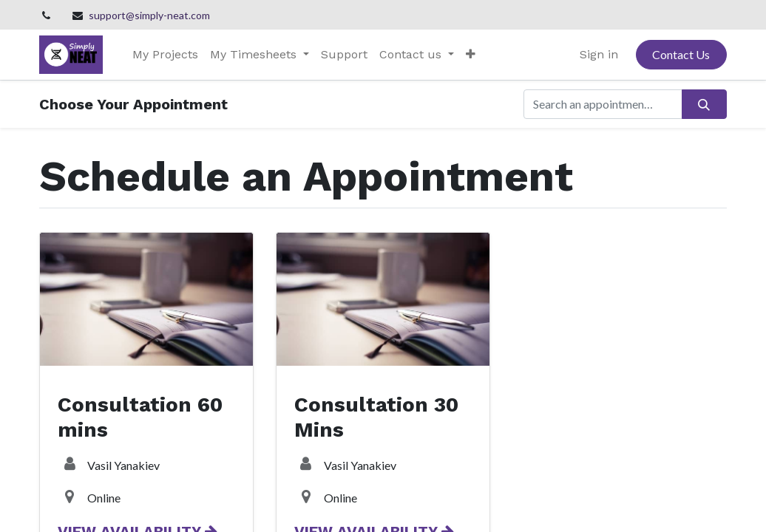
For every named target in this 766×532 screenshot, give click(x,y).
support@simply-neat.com (149, 15)
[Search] (704, 104)
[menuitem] (165, 55)
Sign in (599, 54)
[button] (471, 55)
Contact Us (681, 54)
